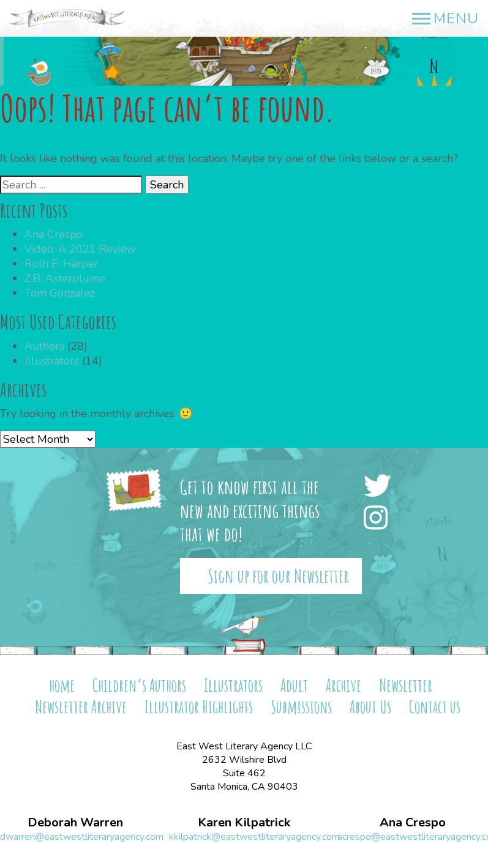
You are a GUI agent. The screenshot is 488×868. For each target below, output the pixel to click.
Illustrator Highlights (199, 707)
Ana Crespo (54, 234)
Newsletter (406, 685)
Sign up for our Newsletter (278, 576)
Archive (343, 685)
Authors (44, 346)
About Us (370, 707)
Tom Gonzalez (60, 293)
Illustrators (52, 361)
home (62, 685)
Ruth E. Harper (62, 264)
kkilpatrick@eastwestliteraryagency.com (254, 837)
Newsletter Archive (81, 707)
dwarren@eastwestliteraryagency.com (82, 837)
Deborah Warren (75, 823)
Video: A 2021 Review (80, 249)
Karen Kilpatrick (244, 823)
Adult (294, 685)
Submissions (301, 707)
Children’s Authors (139, 685)
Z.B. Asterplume (65, 278)
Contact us (435, 707)
